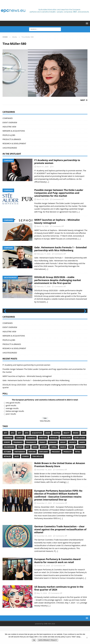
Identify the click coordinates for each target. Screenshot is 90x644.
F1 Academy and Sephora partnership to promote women (57, 162)
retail (78, 470)
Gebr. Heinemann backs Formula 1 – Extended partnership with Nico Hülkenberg (60, 249)
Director (43, 455)
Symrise (26, 474)
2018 (27, 451)
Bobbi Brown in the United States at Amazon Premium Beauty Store (60, 483)
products (67, 470)
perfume (32, 470)
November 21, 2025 (44, 521)
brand (76, 451)
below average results (15, 429)
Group (63, 460)
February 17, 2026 (44, 254)
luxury (44, 465)
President (56, 470)
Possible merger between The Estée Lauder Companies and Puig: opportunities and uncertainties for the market (59, 193)
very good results (13, 420)
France (43, 460)
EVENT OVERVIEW (10, 122)
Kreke (35, 465)
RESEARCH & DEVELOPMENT (14, 143)
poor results (11, 432)
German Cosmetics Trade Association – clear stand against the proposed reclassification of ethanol (60, 547)
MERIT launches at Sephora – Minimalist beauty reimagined (57, 221)
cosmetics (31, 455)
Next (84, 320)
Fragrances (31, 460)
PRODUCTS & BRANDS (12, 139)
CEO (84, 451)
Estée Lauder (80, 455)
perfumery (44, 470)
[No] (87, 638)
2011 (6, 451)
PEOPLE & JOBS (9, 135)
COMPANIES (8, 118)
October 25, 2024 (43, 583)
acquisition (37, 451)
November (81, 465)
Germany (53, 460)
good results (11, 423)
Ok (34, 640)
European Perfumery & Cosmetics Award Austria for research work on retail (57, 579)
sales (17, 474)
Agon (48, 451)
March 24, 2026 (43, 199)
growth (72, 460)
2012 (13, 451)
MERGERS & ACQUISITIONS (14, 131)
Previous (6, 320)
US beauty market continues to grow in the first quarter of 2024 (59, 606)
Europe (7, 460)
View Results (45, 439)
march (63, 465)
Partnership (20, 470)
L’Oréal (54, 465)
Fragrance (18, 460)
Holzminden (9, 465)
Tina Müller (37, 474)
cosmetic (20, 455)
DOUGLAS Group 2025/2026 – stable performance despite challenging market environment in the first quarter (58, 280)
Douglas (54, 455)
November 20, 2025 (44, 554)
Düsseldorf (66, 455)
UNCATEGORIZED (10, 148)
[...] (48, 182)
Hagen (82, 460)
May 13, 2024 (42, 611)
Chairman (8, 455)
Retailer (7, 474)
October (7, 470)
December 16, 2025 (44, 488)
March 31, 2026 (43, 167)
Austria (57, 451)
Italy (20, 465)
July (27, 465)
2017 (20, 451)
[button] (87, 23)
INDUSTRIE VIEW (9, 127)
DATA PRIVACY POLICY (48, 640)
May (71, 465)
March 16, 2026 (43, 226)
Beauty (67, 451)
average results (12, 426)
